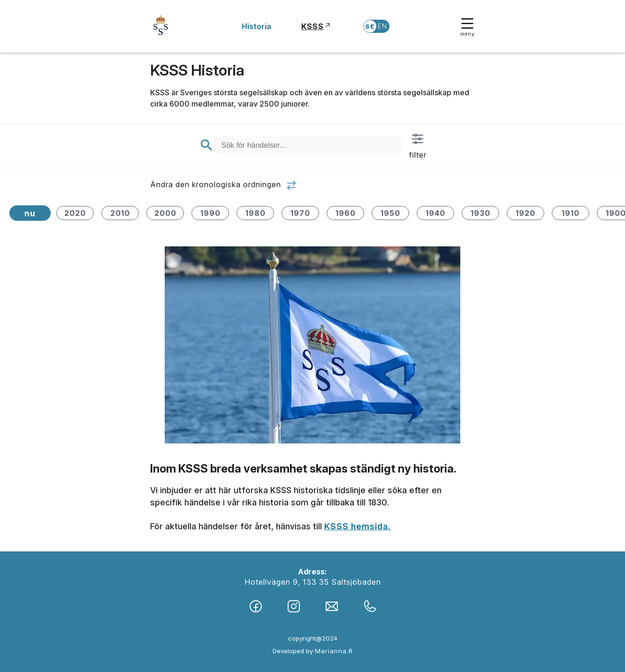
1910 (571, 213)
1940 (435, 213)
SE (370, 26)
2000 (165, 213)
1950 (390, 213)
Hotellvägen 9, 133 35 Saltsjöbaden (313, 582)
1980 (255, 213)
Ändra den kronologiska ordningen (224, 185)
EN (382, 26)
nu (30, 213)
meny (467, 27)
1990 (210, 213)
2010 (120, 213)
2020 (75, 213)
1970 (300, 213)
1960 (346, 213)
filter (418, 145)
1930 (480, 213)
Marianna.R (334, 651)
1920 (526, 213)
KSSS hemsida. (358, 526)
